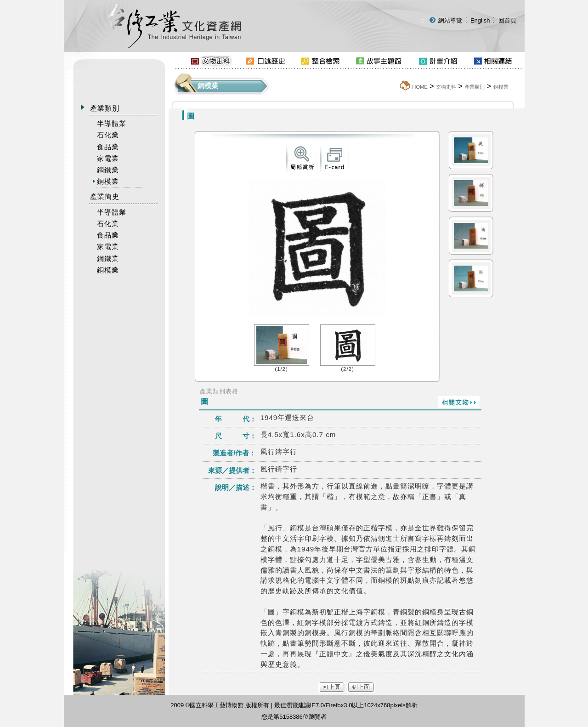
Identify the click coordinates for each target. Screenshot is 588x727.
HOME (420, 87)
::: (423, 20)
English (480, 20)
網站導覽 (450, 20)
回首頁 (507, 20)
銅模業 (501, 87)
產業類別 (475, 87)
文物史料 (446, 87)
